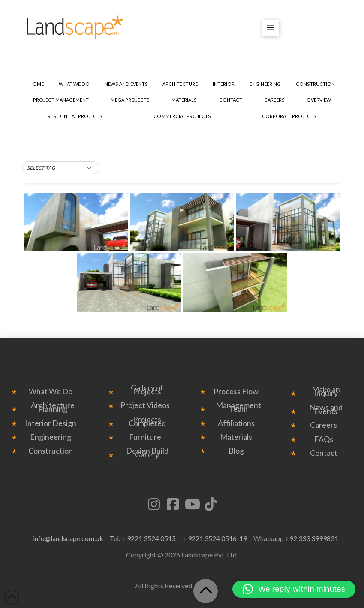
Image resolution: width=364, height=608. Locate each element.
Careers (323, 425)
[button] (271, 28)
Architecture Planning (53, 407)
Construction (51, 451)
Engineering (51, 437)
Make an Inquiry (326, 391)
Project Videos (145, 405)
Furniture (145, 437)
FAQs (324, 439)
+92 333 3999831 (312, 538)
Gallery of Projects (147, 390)
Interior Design (51, 423)
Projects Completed (147, 421)
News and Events (326, 409)
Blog (236, 451)
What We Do (51, 392)
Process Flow (236, 392)
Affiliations (236, 423)
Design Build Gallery (147, 453)
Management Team (238, 407)
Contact (324, 453)
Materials (236, 437)
